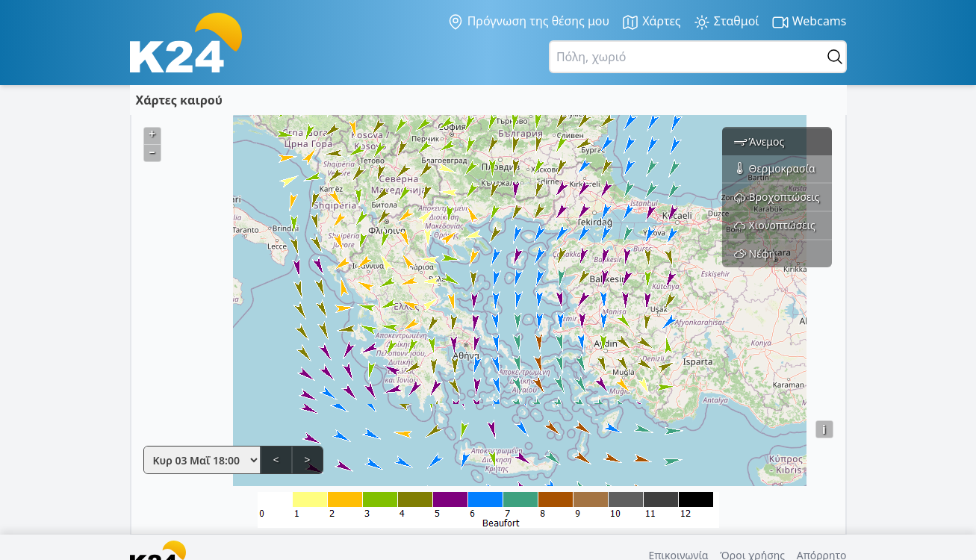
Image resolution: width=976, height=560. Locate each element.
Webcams (809, 22)
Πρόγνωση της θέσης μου (528, 22)
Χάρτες (651, 22)
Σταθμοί (726, 22)
